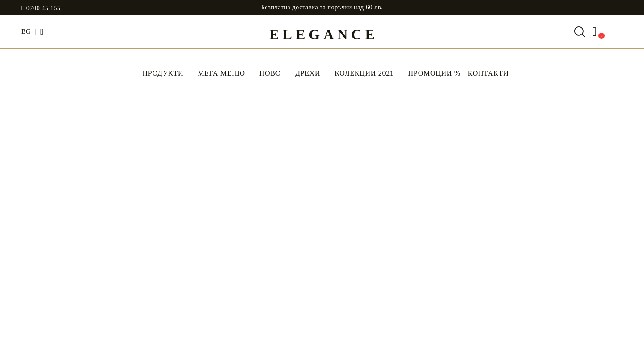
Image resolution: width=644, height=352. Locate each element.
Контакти (488, 73)
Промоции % (434, 73)
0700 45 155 (44, 8)
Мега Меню (221, 73)
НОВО (270, 73)
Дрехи (308, 73)
